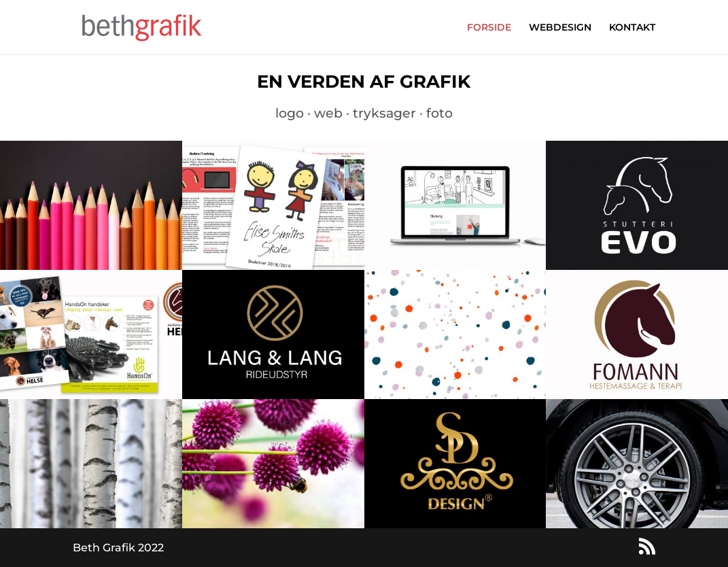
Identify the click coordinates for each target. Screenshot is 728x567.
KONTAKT (632, 28)
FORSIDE (489, 28)
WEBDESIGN (560, 28)
